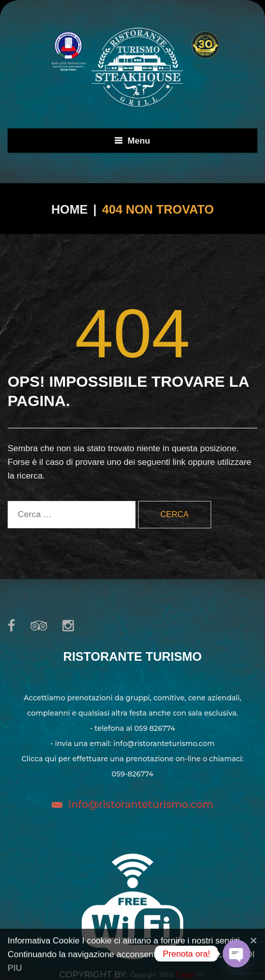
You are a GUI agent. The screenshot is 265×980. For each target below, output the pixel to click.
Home (70, 209)
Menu (139, 141)
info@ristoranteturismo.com (141, 804)
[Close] (254, 940)
